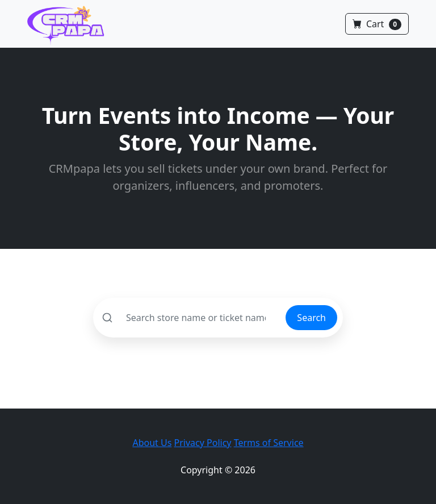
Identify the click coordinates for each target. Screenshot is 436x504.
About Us (152, 443)
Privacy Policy (203, 443)
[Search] (190, 318)
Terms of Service (269, 443)
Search (311, 318)
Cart (377, 24)
